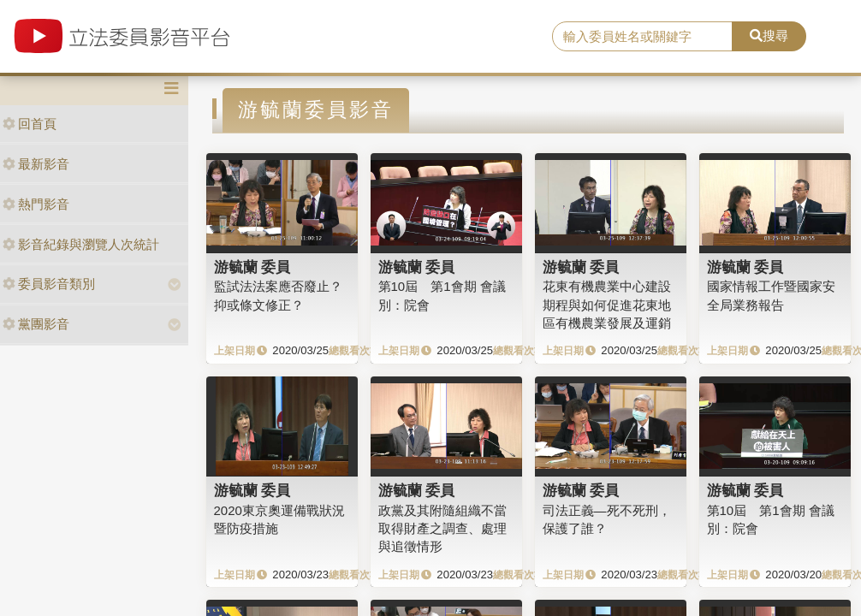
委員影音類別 (49, 284)
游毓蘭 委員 (252, 267)
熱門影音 (36, 204)
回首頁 (30, 124)
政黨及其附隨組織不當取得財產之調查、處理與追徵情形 (442, 529)
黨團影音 (36, 324)
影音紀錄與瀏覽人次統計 (81, 244)
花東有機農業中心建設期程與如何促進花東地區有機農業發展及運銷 (607, 305)
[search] (642, 37)
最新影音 (36, 164)
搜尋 (769, 36)
